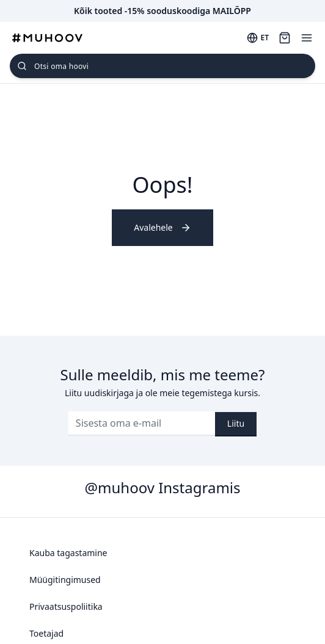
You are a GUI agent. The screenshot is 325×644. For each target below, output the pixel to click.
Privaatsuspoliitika (66, 606)
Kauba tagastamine (68, 553)
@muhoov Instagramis (162, 487)
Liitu (236, 423)
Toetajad (46, 633)
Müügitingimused (65, 580)
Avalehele (162, 227)
